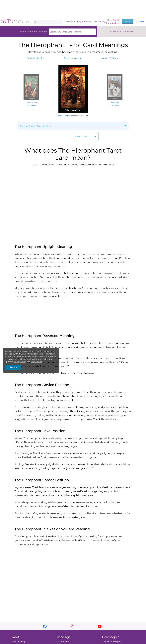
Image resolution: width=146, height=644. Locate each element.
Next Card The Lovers (115, 103)
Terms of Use (37, 362)
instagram (72, 626)
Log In (141, 21)
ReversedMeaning (73, 58)
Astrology (102, 21)
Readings (77, 21)
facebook (45, 626)
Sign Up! (128, 21)
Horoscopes (87, 21)
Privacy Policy (20, 362)
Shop (70, 21)
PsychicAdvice (116, 21)
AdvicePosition (110, 58)
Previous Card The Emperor (31, 103)
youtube (100, 626)
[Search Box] (47, 22)
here (37, 359)
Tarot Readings (19, 642)
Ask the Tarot (63, 642)
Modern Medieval (65, 115)
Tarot (66, 21)
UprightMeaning (36, 58)
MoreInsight (109, 21)
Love (95, 21)
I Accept (13, 367)
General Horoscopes (111, 642)
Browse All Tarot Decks (122, 32)
